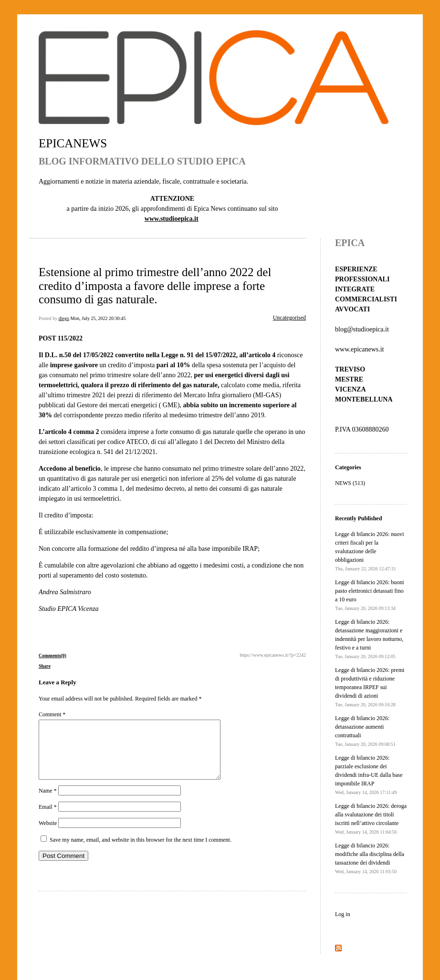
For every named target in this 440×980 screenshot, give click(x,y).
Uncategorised (289, 318)
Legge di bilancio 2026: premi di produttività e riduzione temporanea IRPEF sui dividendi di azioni (370, 687)
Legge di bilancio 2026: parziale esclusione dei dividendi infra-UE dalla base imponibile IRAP (369, 775)
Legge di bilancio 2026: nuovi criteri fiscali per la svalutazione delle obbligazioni (370, 551)
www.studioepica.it (172, 219)
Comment (52, 714)
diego (64, 318)
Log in (343, 914)
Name (48, 802)
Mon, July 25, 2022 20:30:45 (98, 318)
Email (48, 818)
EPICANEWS (73, 143)
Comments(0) (52, 655)
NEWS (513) (350, 483)
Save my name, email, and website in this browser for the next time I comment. (141, 851)
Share (45, 666)
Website (48, 835)
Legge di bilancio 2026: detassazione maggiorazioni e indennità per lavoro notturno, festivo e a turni (369, 639)
